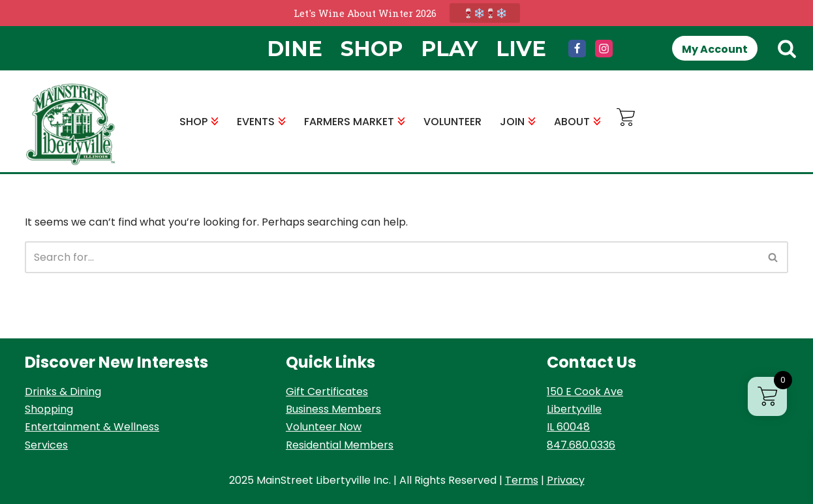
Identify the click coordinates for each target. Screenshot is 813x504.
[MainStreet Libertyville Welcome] (70, 125)
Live (521, 49)
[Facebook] (577, 49)
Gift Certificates (327, 392)
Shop (372, 49)
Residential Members (340, 445)
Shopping (49, 409)
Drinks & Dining (63, 392)
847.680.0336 (581, 445)
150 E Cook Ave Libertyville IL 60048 (585, 409)
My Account (715, 49)
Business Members (333, 409)
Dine (295, 49)
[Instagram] (604, 49)
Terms (522, 480)
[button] (215, 121)
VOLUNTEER (453, 122)
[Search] (787, 48)
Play (449, 49)
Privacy (566, 480)
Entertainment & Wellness (92, 427)
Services (46, 445)
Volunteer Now (324, 427)
